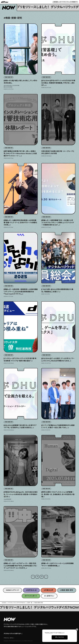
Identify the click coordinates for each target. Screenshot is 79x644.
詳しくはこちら (60, 637)
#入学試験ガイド (74, 2)
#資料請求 (56, 2)
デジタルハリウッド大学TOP (13, 634)
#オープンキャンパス (64, 2)
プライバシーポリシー (9, 638)
